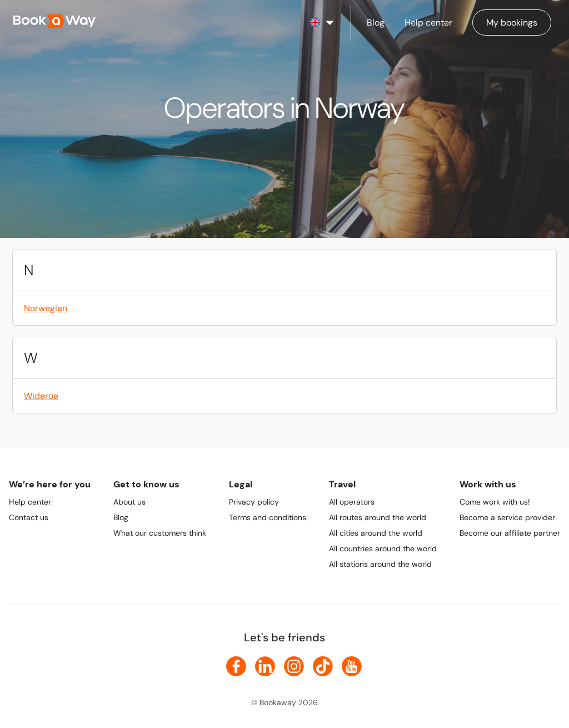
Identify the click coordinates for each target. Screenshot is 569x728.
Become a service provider (507, 517)
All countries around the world (383, 549)
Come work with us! (495, 502)
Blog (121, 517)
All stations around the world (380, 564)
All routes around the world (378, 517)
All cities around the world (376, 533)
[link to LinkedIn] (265, 666)
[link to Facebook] (236, 666)
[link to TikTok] (323, 666)
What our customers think (160, 533)
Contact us (29, 517)
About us (129, 502)
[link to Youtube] (352, 666)
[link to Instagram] (294, 666)
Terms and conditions (268, 517)
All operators (352, 502)
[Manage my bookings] (512, 23)
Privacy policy (254, 502)
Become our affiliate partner (510, 533)
